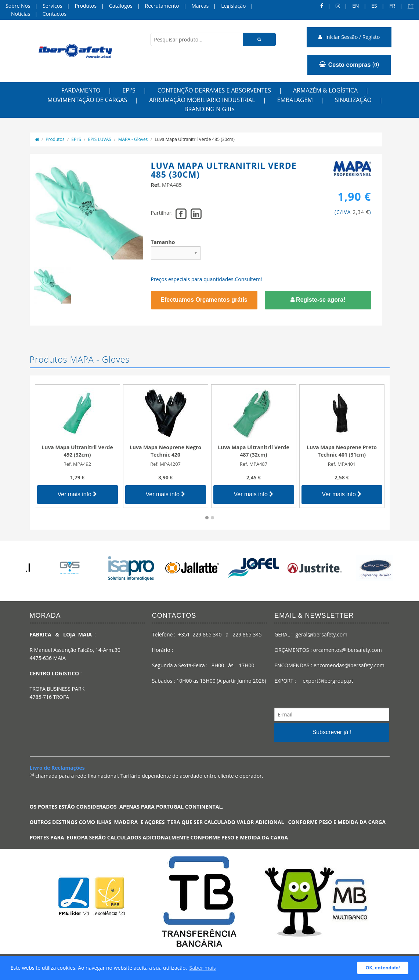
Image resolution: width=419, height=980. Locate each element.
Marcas (200, 6)
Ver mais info (77, 494)
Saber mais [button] (203, 968)
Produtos (86, 6)
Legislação (233, 6)
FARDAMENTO (81, 90)
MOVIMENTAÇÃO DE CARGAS (87, 100)
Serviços (53, 6)
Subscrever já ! (332, 732)
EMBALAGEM (295, 100)
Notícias (21, 14)
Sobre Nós (18, 6)
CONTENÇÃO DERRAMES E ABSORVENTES (214, 90)
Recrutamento (162, 6)
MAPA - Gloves (133, 139)
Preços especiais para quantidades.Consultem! (207, 279)
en (355, 6)
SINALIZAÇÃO (353, 100)
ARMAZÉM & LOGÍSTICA (325, 90)
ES (374, 6)
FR (392, 6)
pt (411, 6)
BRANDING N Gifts (209, 109)
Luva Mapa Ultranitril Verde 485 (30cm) (195, 139)
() (349, 65)
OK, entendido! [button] (383, 968)
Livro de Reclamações (57, 768)
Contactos (55, 14)
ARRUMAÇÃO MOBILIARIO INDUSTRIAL (202, 100)
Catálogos (121, 6)
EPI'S (129, 90)
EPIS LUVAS (100, 139)
